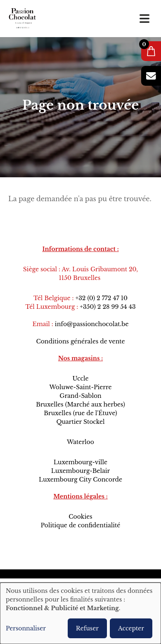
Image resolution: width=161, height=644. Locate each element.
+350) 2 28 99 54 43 (108, 307)
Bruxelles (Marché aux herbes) (80, 404)
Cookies (80, 517)
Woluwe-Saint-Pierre (80, 387)
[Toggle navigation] (144, 19)
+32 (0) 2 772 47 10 (101, 298)
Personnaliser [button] (26, 628)
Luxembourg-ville (80, 462)
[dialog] (80, 613)
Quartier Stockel (80, 422)
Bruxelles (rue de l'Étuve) (80, 413)
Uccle (80, 378)
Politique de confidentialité (81, 525)
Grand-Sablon (80, 396)
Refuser (87, 628)
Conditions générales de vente (80, 341)
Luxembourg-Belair (80, 471)
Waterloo (80, 442)
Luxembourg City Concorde (80, 479)
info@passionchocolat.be (92, 324)
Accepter (131, 628)
